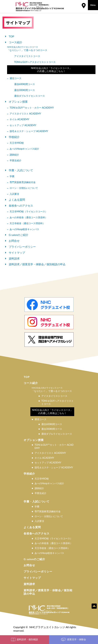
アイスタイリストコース (27, 56)
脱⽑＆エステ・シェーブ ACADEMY (29, 131)
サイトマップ (17, 253)
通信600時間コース (25, 84)
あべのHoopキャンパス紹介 (24, 149)
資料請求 (14, 258)
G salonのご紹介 (19, 235)
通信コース (16, 78)
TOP (11, 36)
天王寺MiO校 (17, 143)
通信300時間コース (25, 90)
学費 (12, 176)
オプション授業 (18, 102)
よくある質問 (17, 200)
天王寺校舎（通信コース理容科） (27, 223)
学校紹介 (14, 137)
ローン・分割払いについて (24, 188)
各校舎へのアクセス (21, 206)
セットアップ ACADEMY (23, 125)
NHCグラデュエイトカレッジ (47, 627)
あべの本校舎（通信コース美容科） (29, 217)
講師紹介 (14, 155)
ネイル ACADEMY (19, 119)
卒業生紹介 (16, 160)
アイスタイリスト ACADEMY (25, 114)
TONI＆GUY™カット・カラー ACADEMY (32, 108)
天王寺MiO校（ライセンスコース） (29, 211)
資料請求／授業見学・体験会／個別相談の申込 (37, 264)
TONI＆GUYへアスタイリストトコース (35, 62)
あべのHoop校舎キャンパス (24, 229)
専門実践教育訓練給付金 (23, 182)
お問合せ (14, 241)
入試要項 (14, 194)
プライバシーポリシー (22, 247)
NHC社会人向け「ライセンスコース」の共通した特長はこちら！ (51, 70)
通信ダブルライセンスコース (30, 96)
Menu (93, 5)
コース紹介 (16, 42)
